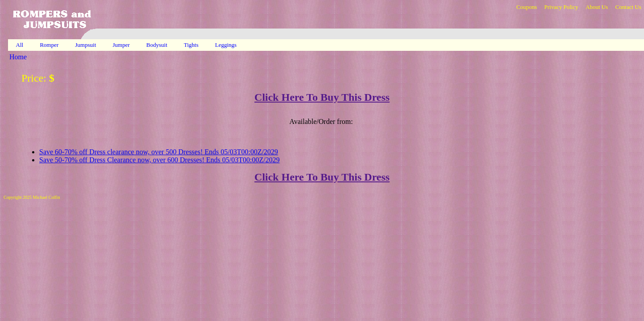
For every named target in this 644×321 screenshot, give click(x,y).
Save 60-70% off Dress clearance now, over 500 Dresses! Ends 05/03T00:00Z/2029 (159, 152)
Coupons (526, 7)
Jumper (122, 45)
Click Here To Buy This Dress (322, 97)
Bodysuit (157, 45)
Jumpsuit (86, 45)
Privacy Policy (561, 7)
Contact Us (628, 7)
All (20, 45)
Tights (192, 45)
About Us (597, 7)
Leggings (227, 45)
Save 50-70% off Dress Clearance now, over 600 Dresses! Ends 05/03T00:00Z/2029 (159, 160)
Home (18, 57)
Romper (50, 45)
